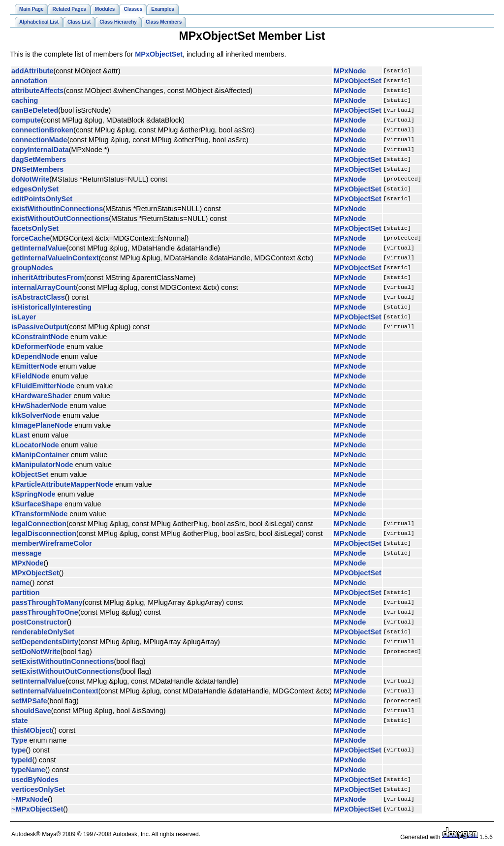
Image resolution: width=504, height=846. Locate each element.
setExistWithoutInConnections (63, 661)
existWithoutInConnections (57, 209)
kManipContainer (40, 455)
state (20, 721)
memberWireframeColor (52, 543)
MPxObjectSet (159, 54)
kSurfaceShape (37, 504)
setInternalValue (38, 681)
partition (26, 593)
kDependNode (35, 356)
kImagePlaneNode (42, 425)
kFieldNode (31, 376)
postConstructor (39, 622)
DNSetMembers (37, 169)
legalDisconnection (44, 533)
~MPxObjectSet (37, 809)
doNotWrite (30, 179)
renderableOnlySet (43, 632)
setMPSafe (29, 701)
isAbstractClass (38, 297)
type (19, 750)
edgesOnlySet (35, 189)
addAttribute (32, 71)
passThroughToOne (45, 612)
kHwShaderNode (39, 406)
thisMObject (31, 730)
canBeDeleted (35, 110)
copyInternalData (40, 150)
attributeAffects (37, 91)
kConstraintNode (40, 337)
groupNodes (32, 268)
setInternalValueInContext (55, 691)
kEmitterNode (34, 366)
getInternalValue (39, 248)
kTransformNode (39, 514)
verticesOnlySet (38, 789)
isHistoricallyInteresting (51, 307)
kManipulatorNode (42, 465)
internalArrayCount (44, 287)
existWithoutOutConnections (60, 219)
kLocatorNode (35, 445)
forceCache (31, 238)
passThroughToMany (47, 602)
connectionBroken (42, 130)
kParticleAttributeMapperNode (62, 484)
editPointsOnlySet (42, 199)
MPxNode (350, 71)
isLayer (24, 317)
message (27, 553)
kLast (21, 435)
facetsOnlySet (35, 228)
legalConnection (39, 524)
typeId (22, 760)
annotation (30, 81)
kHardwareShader (41, 396)
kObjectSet (30, 474)
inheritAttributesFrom (48, 278)
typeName (28, 770)
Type (19, 740)
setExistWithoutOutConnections (66, 671)
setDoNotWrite (36, 652)
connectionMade (39, 140)
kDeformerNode (38, 346)
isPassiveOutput (39, 327)
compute (26, 120)
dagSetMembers (39, 159)
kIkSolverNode (36, 415)
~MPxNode (30, 799)
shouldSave (31, 711)
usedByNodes (35, 780)
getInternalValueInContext (55, 258)
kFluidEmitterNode (43, 386)
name (21, 583)
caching (25, 100)
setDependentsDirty (45, 642)
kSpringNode (33, 494)
